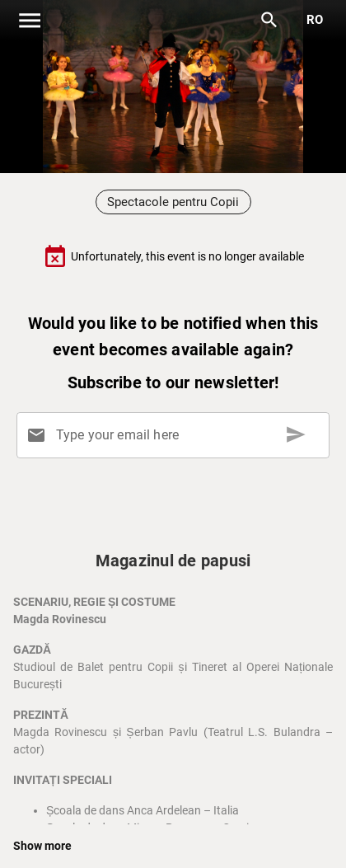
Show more (42, 846)
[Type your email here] (176, 435)
